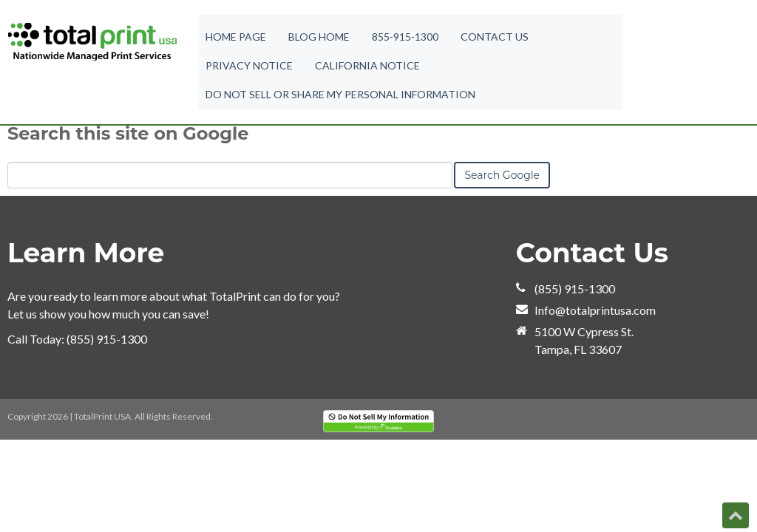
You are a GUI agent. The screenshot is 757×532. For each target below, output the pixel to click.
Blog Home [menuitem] (319, 37)
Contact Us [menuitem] (495, 37)
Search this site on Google (128, 133)
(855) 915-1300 (107, 339)
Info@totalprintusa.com (595, 310)
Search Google (502, 175)
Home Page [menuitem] (236, 37)
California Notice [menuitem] (367, 68)
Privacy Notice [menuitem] (249, 68)
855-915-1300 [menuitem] (405, 37)
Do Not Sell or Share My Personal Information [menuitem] (340, 98)
